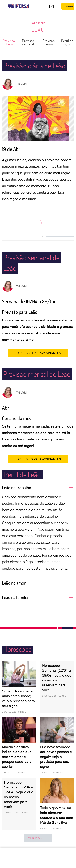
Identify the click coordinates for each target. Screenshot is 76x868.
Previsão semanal (28, 42)
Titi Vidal (22, 84)
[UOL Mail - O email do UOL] (51, 6)
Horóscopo (38, 23)
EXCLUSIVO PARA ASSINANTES (38, 353)
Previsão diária (9, 42)
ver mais (38, 838)
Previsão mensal (49, 42)
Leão (38, 30)
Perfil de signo (67, 42)
